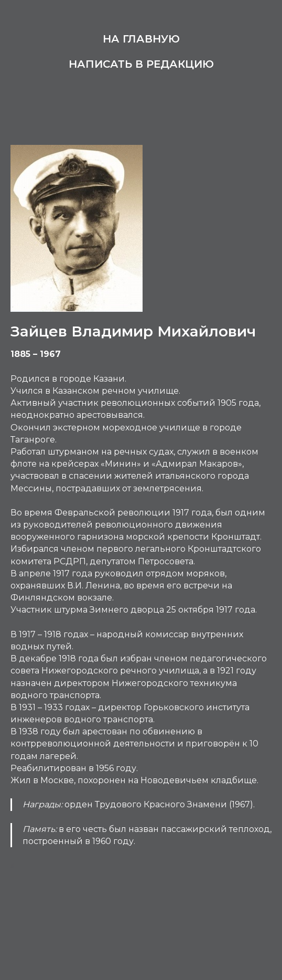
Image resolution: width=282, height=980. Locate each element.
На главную (141, 39)
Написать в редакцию (141, 64)
